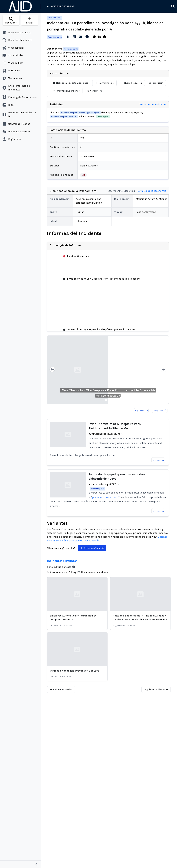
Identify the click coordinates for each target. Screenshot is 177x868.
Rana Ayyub (103, 117)
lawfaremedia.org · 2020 (102, 484)
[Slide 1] (106, 400)
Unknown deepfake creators (64, 117)
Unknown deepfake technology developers (80, 113)
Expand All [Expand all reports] (142, 410)
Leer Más (158, 460)
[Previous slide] (52, 370)
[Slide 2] (110, 400)
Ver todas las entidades (153, 104)
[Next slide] (164, 370)
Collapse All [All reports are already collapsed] (160, 410)
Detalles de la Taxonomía (152, 191)
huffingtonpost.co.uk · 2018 (104, 434)
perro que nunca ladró (106, 497)
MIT (83, 175)
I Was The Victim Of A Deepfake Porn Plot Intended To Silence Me (108, 390)
